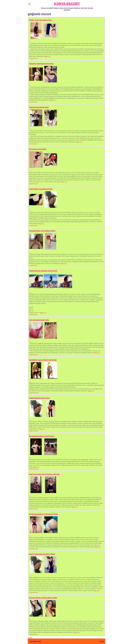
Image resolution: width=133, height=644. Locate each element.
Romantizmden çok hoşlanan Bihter (42, 231)
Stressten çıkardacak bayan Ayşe (41, 64)
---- (30, 42)
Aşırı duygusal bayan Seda (39, 320)
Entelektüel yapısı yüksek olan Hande (43, 360)
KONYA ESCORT (67, 4)
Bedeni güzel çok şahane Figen (41, 20)
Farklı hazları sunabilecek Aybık (41, 189)
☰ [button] (29, 4)
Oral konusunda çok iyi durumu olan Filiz (44, 474)
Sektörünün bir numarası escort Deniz (43, 271)
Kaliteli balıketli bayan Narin (39, 398)
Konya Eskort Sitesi (35, 641)
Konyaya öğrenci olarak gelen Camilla (43, 598)
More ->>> (48, 56)
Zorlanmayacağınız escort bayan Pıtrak (43, 514)
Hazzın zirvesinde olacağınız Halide (42, 554)
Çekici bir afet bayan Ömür (39, 107)
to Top (102, 641)
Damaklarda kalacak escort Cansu (42, 436)
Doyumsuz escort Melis (38, 149)
